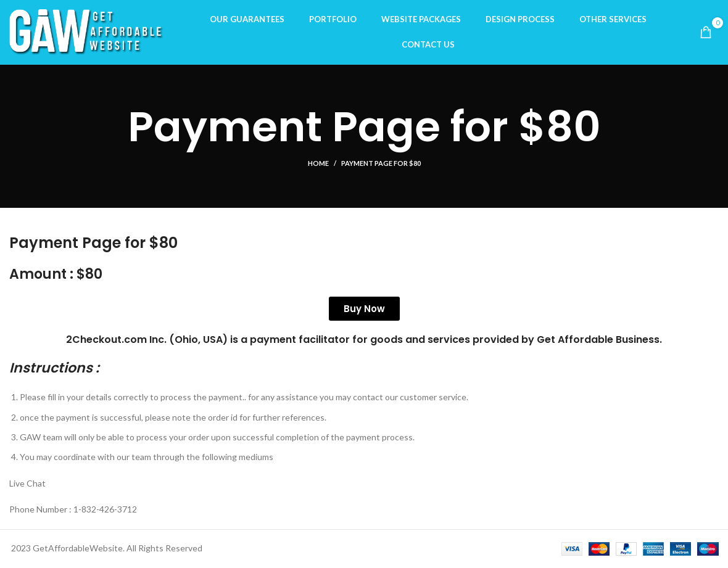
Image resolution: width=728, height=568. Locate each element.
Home (318, 163)
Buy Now (364, 309)
